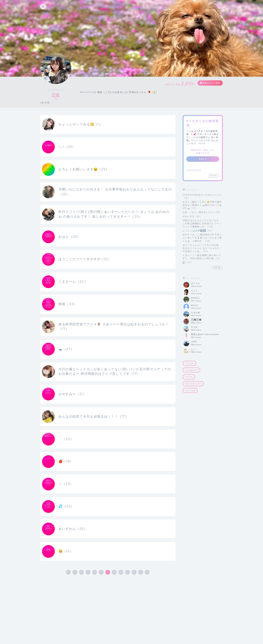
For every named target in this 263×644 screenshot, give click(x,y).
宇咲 (56, 95)
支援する (203, 159)
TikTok (189, 377)
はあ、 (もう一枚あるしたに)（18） (202, 212)
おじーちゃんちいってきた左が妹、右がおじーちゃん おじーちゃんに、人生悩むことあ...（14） (202, 248)
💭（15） (188, 262)
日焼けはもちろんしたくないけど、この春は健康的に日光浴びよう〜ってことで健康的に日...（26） (202, 223)
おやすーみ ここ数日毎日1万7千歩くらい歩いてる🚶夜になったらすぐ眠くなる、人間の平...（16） (202, 238)
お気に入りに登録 (209, 83)
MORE (202, 144)
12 (134, 598)
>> (147, 598)
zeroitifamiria (56, 89)
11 (127, 598)
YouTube (190, 390)
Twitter (189, 363)
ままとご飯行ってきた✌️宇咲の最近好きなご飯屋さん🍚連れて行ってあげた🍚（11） (202, 205)
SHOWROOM (193, 384)
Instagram (191, 370)
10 (121, 598)
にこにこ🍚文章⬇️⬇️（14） (198, 231)
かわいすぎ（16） (192, 216)
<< (68, 598)
